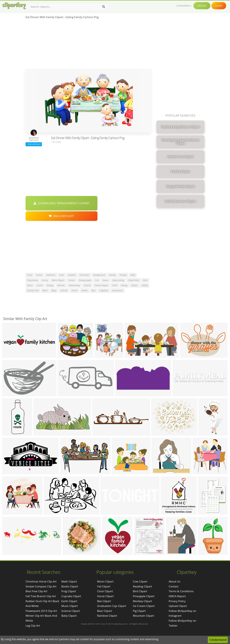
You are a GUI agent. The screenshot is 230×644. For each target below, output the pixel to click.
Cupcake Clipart (71, 596)
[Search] (104, 7)
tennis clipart (101, 285)
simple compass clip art (41, 586)
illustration (117, 290)
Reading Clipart (142, 586)
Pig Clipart (139, 611)
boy (93, 290)
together (104, 290)
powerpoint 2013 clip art (41, 611)
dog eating (33, 280)
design (50, 285)
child (115, 285)
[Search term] (68, 7)
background (99, 275)
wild (133, 275)
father (134, 285)
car (97, 280)
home (75, 290)
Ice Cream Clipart (144, 606)
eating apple (85, 280)
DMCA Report (177, 596)
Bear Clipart (105, 611)
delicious (51, 275)
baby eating (118, 280)
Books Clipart (70, 586)
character (84, 275)
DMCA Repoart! (61, 216)
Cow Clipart (140, 581)
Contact (174, 586)
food (30, 275)
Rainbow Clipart (107, 616)
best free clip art (36, 591)
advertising (74, 285)
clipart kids (134, 280)
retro (30, 285)
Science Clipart (71, 611)
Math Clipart (69, 581)
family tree (33, 290)
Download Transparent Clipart (61, 203)
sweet (84, 290)
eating (124, 285)
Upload (202, 6)
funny (45, 280)
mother (61, 285)
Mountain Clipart (144, 616)
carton (72, 280)
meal (45, 290)
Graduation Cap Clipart (112, 606)
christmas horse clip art (41, 581)
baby (54, 290)
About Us (174, 581)
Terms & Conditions (181, 591)
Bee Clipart (104, 601)
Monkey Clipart (142, 601)
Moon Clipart (105, 581)
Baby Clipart (69, 616)
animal (87, 285)
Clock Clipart (105, 591)
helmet (64, 290)
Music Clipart (70, 606)
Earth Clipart (69, 601)
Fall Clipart (104, 586)
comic (39, 275)
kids (145, 280)
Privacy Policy (177, 601)
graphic (72, 275)
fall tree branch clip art (41, 596)
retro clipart (58, 280)
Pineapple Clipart (144, 596)
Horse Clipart (105, 596)
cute (62, 275)
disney (112, 275)
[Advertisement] (88, 45)
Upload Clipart (178, 606)
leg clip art (33, 626)
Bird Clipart (140, 591)
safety (145, 285)
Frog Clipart (69, 591)
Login (219, 6)
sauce (106, 280)
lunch (40, 285)
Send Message (34, 144)
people (123, 275)
